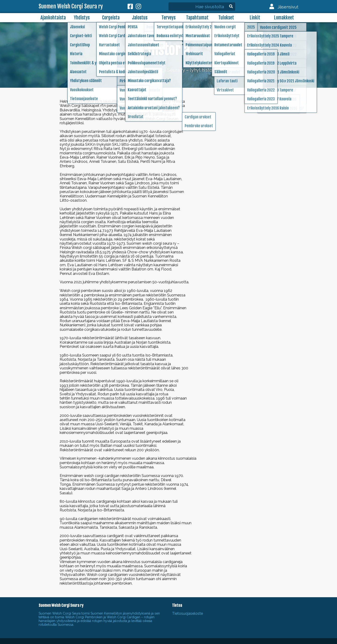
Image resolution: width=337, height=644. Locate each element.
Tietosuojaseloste (187, 613)
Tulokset (226, 18)
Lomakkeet (284, 18)
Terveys (168, 18)
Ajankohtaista (53, 18)
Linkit (255, 18)
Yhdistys (82, 18)
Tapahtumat (197, 18)
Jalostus (140, 18)
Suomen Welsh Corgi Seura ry (71, 7)
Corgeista (111, 18)
